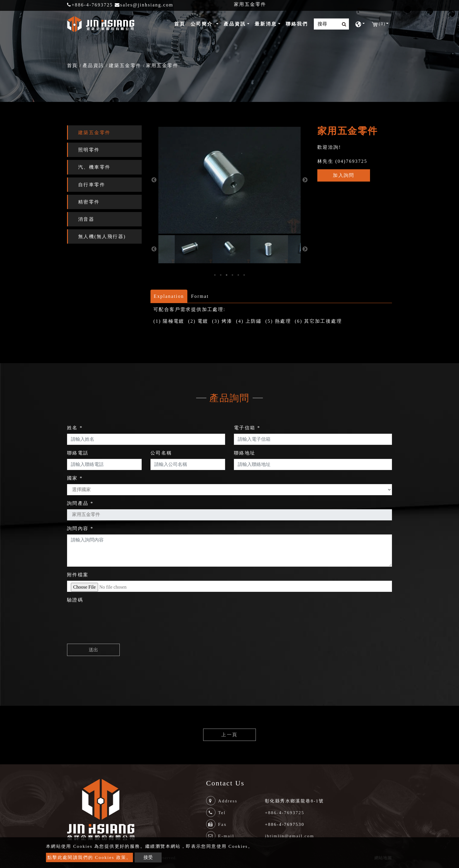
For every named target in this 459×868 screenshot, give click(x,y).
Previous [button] (154, 180)
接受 (148, 857)
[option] (192, 249)
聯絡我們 (297, 24)
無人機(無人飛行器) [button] (102, 236)
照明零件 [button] (89, 150)
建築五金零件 (125, 65)
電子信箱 (247, 428)
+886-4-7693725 (90, 5)
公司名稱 (161, 453)
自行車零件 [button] (92, 185)
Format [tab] (200, 296)
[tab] (104, 133)
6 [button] (244, 275)
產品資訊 (93, 65)
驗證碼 (75, 600)
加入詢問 (344, 175)
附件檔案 (78, 575)
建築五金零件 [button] (94, 133)
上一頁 (229, 735)
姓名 (75, 428)
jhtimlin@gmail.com (290, 836)
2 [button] (221, 275)
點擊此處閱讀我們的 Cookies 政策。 (89, 857)
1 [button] (215, 275)
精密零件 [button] (89, 202)
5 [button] (238, 275)
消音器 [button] (86, 219)
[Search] (331, 24)
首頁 (181, 23)
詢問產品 (80, 503)
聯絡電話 (78, 453)
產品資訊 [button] (235, 24)
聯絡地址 (245, 453)
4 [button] (232, 275)
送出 (93, 650)
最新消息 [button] (266, 24)
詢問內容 (80, 528)
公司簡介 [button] (203, 24)
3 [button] (227, 275)
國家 (75, 478)
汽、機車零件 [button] (94, 167)
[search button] (342, 24)
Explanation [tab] (169, 296)
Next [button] (305, 180)
